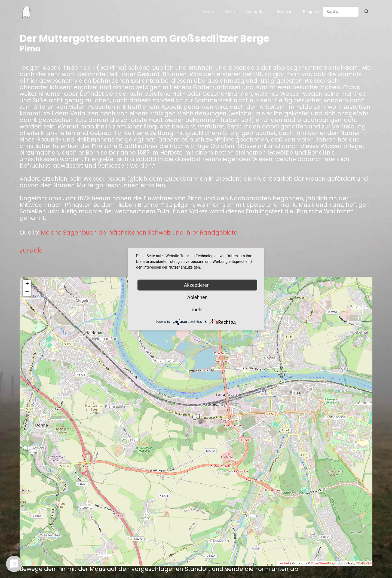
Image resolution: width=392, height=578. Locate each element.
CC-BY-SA (363, 563)
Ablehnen (197, 297)
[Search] (341, 12)
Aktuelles (256, 12)
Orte (230, 12)
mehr (197, 310)
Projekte (312, 12)
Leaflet (284, 563)
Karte (208, 12)
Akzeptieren (197, 285)
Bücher (284, 12)
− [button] (27, 292)
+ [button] (27, 284)
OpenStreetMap (323, 563)
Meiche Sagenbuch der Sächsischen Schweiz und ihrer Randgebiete (139, 233)
